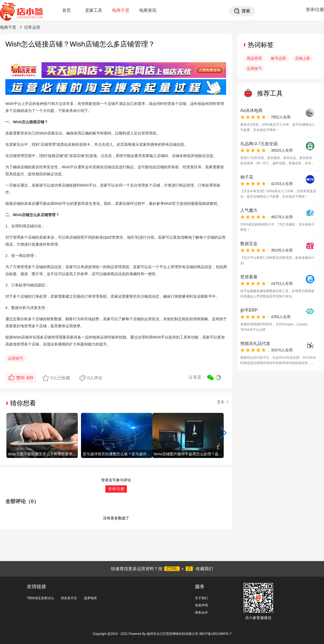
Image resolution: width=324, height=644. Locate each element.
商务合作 (201, 613)
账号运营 (278, 58)
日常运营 (32, 27)
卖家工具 (94, 10)
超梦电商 (90, 598)
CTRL (172, 569)
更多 (223, 402)
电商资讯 (148, 10)
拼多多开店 (69, 598)
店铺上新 (303, 58)
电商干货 (121, 10)
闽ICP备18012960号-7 (215, 634)
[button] (223, 433)
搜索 (246, 11)
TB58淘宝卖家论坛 (40, 598)
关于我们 (201, 598)
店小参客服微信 (258, 618)
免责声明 (201, 605)
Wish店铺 (21, 215)
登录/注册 (315, 10)
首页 (67, 10)
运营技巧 (16, 358)
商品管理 (254, 58)
